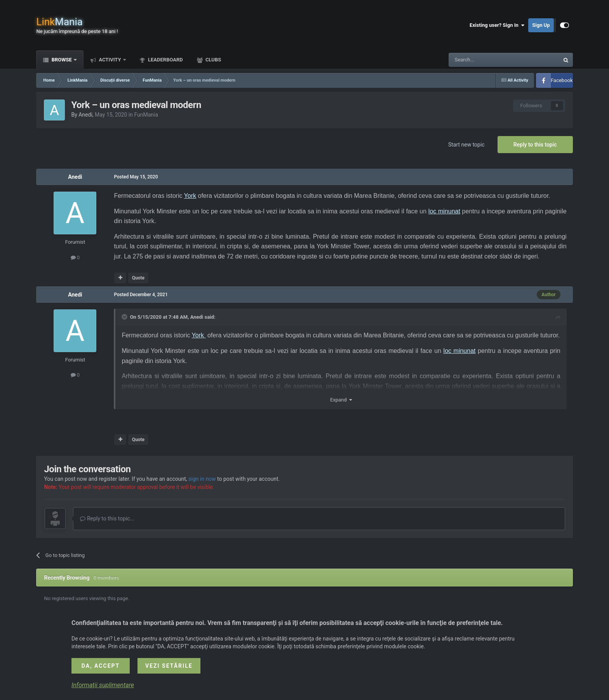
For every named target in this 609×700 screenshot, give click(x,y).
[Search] (485, 60)
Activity (110, 60)
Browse (62, 60)
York (190, 196)
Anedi (85, 115)
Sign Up (541, 25)
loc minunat (444, 211)
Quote (138, 278)
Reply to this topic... (107, 518)
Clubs (213, 60)
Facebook (562, 80)
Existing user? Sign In (497, 25)
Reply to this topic (535, 145)
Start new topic (466, 145)
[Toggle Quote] (125, 317)
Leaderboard (165, 60)
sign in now (202, 479)
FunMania (146, 115)
